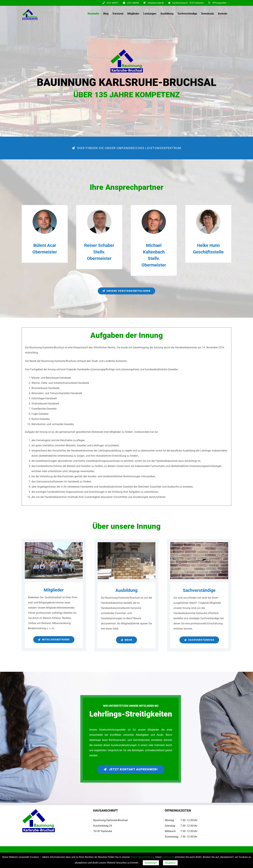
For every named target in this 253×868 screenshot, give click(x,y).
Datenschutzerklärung (142, 857)
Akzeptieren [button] (170, 863)
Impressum (168, 857)
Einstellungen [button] (151, 863)
